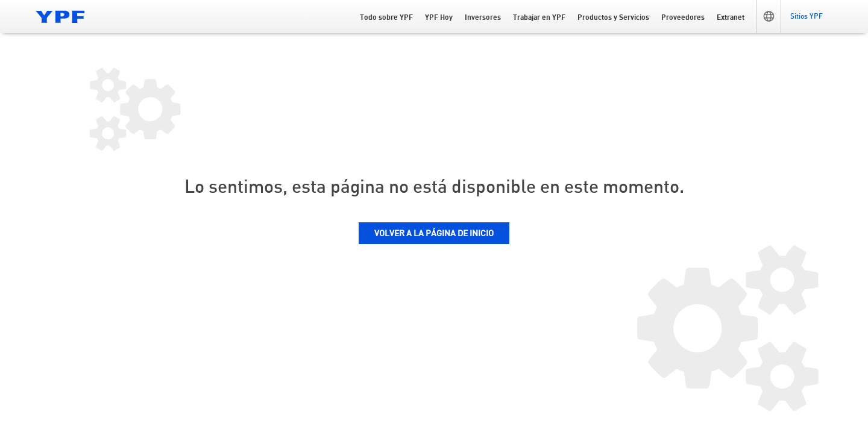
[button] (769, 17)
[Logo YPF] (60, 17)
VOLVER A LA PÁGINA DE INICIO (434, 234)
